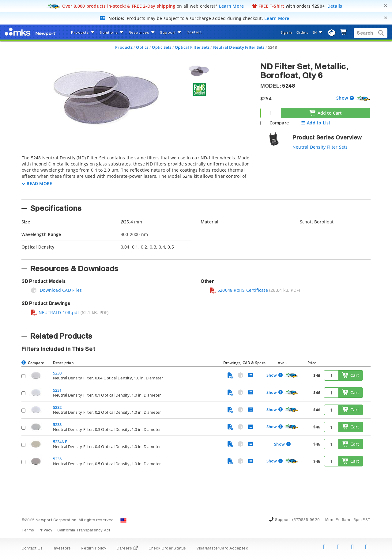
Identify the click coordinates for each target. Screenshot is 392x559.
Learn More (232, 6)
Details (335, 6)
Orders (302, 32)
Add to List (315, 123)
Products (124, 47)
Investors (62, 549)
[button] (37, 183)
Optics (142, 47)
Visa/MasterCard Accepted (222, 549)
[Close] (386, 6)
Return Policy (94, 549)
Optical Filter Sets (192, 47)
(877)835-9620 (306, 520)
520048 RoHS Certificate (239, 290)
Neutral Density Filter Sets (239, 47)
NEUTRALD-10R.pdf (55, 312)
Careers (127, 549)
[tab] (136, 175)
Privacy (45, 530)
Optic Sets (162, 47)
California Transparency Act (84, 530)
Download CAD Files (56, 290)
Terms (28, 530)
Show (343, 98)
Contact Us (32, 549)
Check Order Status (167, 549)
